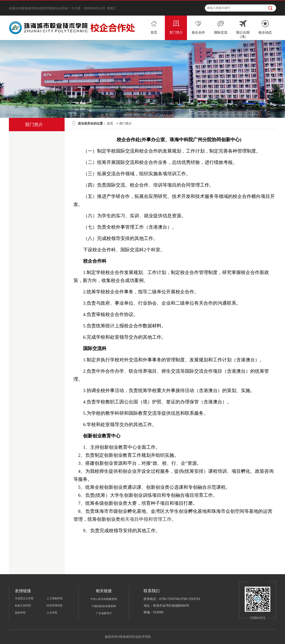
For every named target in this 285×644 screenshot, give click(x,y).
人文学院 (52, 613)
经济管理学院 (55, 606)
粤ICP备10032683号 (166, 637)
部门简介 (126, 123)
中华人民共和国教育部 (104, 599)
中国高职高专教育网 (104, 606)
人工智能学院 (55, 598)
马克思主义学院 (24, 598)
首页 (110, 123)
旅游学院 (20, 613)
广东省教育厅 (104, 613)
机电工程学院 (23, 606)
